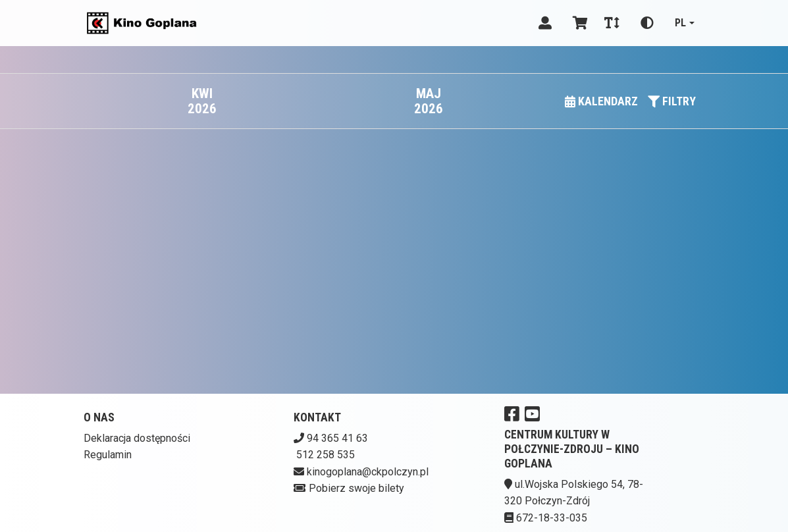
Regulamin (108, 455)
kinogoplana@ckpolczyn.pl (368, 472)
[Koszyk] (578, 23)
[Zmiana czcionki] (612, 23)
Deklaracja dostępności (137, 438)
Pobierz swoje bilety (356, 488)
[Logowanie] (545, 23)
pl (680, 23)
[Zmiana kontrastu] (647, 23)
